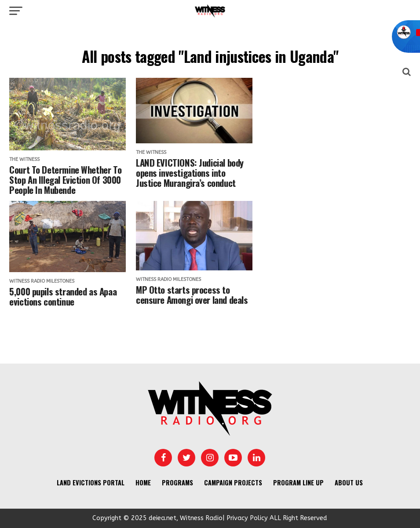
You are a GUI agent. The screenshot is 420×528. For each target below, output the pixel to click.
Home (143, 482)
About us (349, 482)
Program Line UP (298, 482)
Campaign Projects (233, 482)
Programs (177, 482)
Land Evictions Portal (91, 482)
